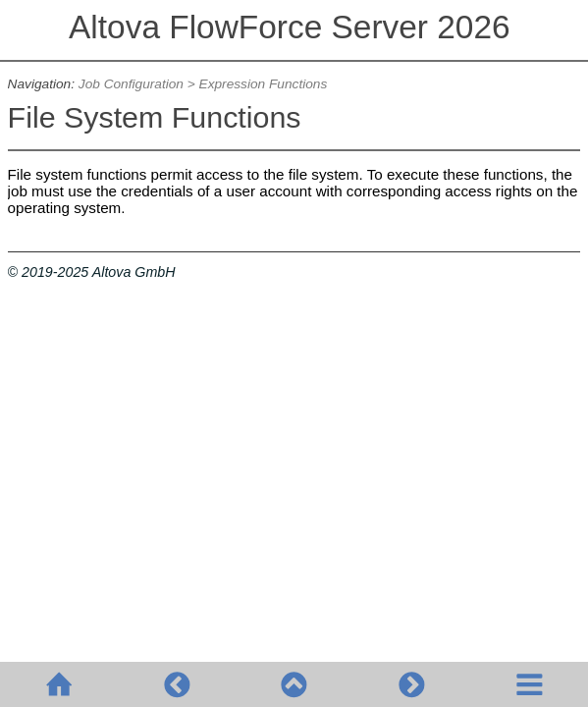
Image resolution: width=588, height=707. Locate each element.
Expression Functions (264, 84)
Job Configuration (131, 84)
